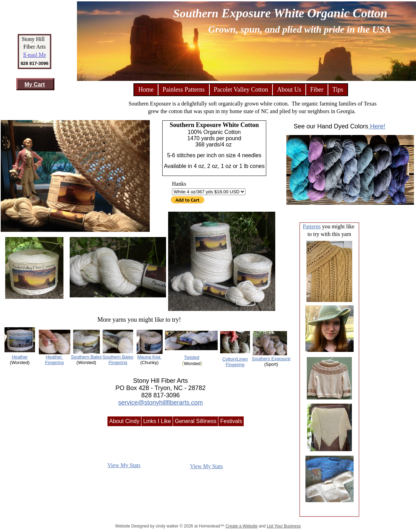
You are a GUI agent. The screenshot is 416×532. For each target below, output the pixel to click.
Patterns (312, 226)
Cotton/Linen (235, 359)
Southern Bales (86, 357)
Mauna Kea (149, 357)
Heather (20, 357)
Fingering (118, 362)
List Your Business (284, 526)
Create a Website (241, 526)
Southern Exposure (271, 359)
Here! (377, 126)
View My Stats (124, 465)
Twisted (192, 357)
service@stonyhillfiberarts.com (161, 403)
